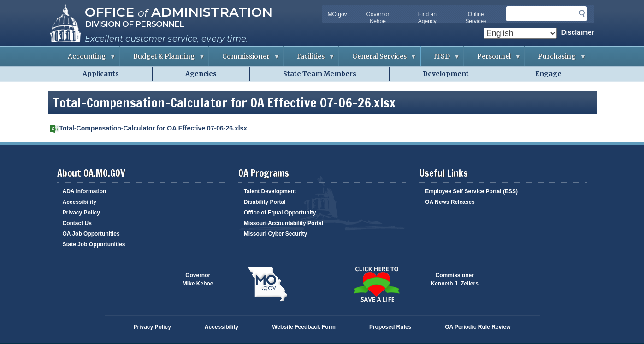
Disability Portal (265, 202)
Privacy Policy (81, 213)
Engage (548, 74)
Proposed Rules (390, 327)
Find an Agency (427, 18)
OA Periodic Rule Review (478, 327)
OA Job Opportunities (91, 234)
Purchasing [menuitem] (555, 59)
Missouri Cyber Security (275, 234)
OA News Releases (450, 202)
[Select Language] (520, 33)
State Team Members (320, 74)
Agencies (201, 74)
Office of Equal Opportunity (280, 213)
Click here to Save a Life (377, 284)
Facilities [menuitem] (309, 59)
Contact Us (77, 223)
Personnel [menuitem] (493, 59)
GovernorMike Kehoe (198, 279)
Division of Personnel (134, 24)
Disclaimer (578, 32)
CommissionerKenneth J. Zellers (455, 279)
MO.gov (337, 14)
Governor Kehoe (378, 18)
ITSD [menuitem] (440, 59)
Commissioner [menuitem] (245, 59)
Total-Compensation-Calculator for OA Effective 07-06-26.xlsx (154, 128)
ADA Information (85, 191)
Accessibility (80, 202)
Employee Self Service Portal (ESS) (471, 191)
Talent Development (270, 191)
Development (446, 74)
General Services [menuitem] (378, 59)
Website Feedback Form (304, 327)
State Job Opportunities (94, 244)
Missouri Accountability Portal (284, 223)
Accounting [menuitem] (86, 59)
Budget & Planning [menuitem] (163, 59)
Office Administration (179, 12)
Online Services (476, 18)
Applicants (101, 74)
